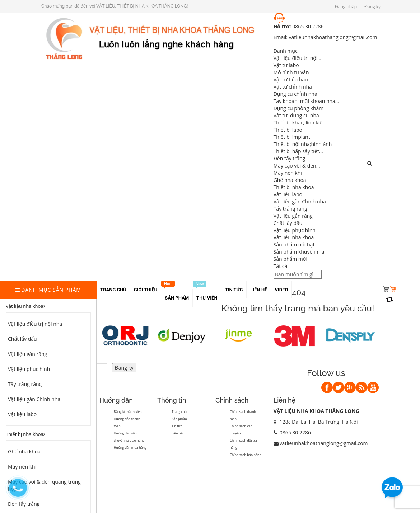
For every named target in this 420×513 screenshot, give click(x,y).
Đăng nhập (346, 7)
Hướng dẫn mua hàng (130, 448)
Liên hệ (177, 433)
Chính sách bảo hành (246, 455)
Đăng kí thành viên (128, 412)
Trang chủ (179, 412)
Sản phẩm (179, 419)
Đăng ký (372, 7)
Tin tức (177, 426)
